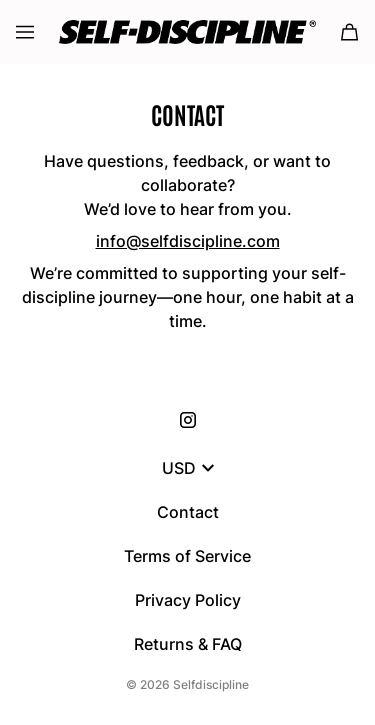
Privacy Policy (188, 600)
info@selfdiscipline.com (188, 241)
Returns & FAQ (188, 644)
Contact (188, 512)
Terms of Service (187, 556)
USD (188, 468)
